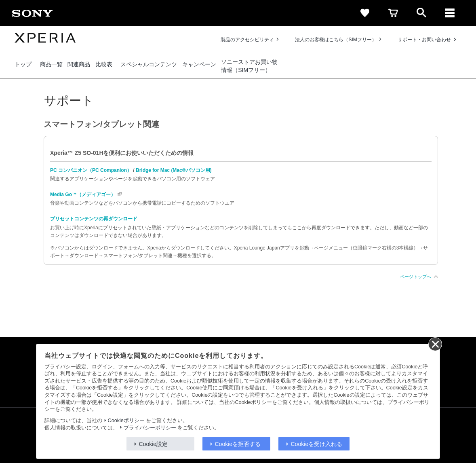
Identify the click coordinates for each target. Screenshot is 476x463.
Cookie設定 (154, 444)
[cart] (393, 13)
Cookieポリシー (126, 421)
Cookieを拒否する (238, 444)
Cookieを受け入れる (317, 444)
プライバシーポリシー (150, 428)
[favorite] (365, 13)
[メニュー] (450, 13)
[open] (421, 13)
